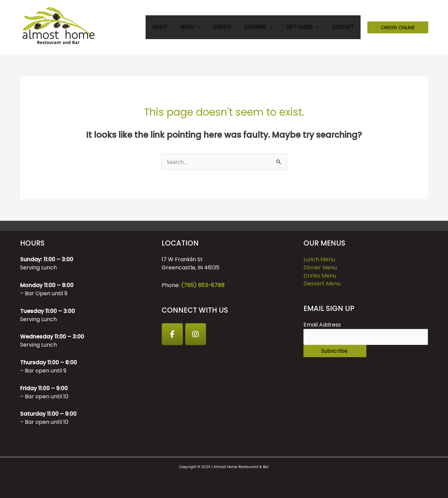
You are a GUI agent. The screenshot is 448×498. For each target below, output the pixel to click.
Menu (197, 27)
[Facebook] (172, 334)
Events (230, 27)
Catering (261, 27)
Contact (344, 27)
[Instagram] (196, 334)
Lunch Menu (319, 259)
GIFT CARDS (303, 27)
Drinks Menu (320, 276)
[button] (398, 27)
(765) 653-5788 (203, 285)
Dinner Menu (320, 268)
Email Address (322, 325)
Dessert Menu (322, 284)
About (172, 27)
